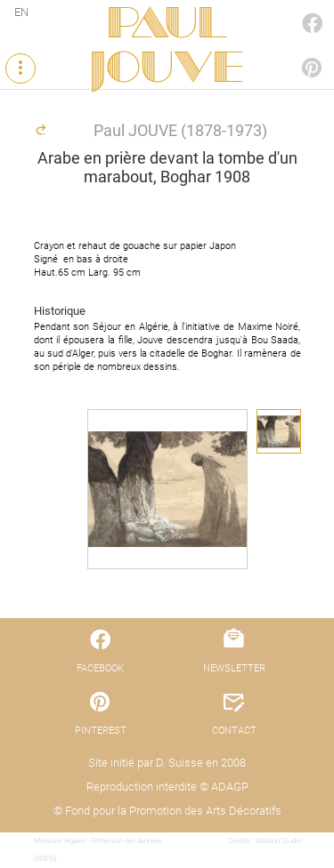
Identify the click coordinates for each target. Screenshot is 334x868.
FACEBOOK (293, 6)
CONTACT (234, 731)
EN (21, 12)
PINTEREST (293, 50)
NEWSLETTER (234, 668)
